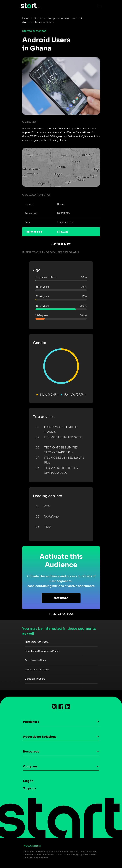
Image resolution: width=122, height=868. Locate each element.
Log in (28, 781)
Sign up (29, 788)
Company (30, 766)
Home (26, 18)
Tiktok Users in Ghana (37, 642)
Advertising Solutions (40, 737)
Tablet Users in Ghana (37, 670)
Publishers (31, 722)
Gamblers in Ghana (35, 679)
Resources (31, 752)
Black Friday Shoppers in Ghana (42, 651)
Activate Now (61, 244)
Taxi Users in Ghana (35, 660)
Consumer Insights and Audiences (57, 18)
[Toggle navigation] (99, 6)
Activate (61, 598)
